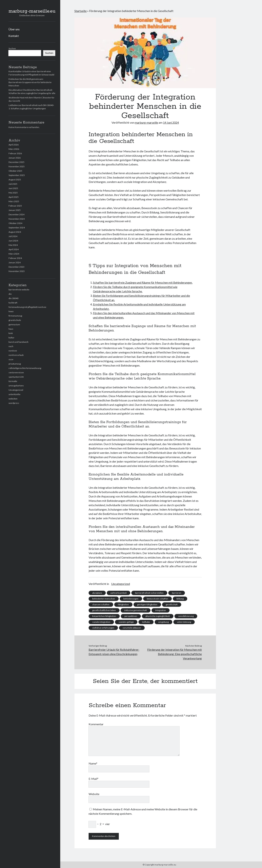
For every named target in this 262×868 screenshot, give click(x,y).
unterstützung (184, 622)
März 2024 (14, 254)
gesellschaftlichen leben (104, 610)
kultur (11, 338)
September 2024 (17, 228)
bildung (180, 599)
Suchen (12, 48)
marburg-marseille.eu (32, 11)
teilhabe (146, 622)
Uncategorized (16, 390)
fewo (11, 311)
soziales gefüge (126, 622)
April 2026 (14, 145)
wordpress (14, 403)
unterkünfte (14, 394)
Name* (93, 763)
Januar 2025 (15, 210)
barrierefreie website (19, 290)
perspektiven (131, 616)
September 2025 (17, 175)
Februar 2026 (15, 153)
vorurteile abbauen (132, 628)
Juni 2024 (13, 241)
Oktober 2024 (15, 223)
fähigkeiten (123, 604)
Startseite (81, 11)
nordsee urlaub (16, 355)
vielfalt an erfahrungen (103, 628)
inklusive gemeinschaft (136, 610)
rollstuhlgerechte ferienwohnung (25, 368)
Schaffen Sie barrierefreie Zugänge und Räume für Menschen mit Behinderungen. (143, 282)
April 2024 (14, 249)
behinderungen (131, 599)
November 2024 (17, 219)
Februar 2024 (15, 258)
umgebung (163, 622)
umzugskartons (16, 386)
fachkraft (13, 303)
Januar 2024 (15, 262)
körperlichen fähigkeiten (104, 616)
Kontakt (14, 36)
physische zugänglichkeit (158, 616)
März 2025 (14, 201)
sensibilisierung (186, 616)
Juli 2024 (13, 236)
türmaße (13, 381)
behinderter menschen (104, 599)
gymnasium (14, 324)
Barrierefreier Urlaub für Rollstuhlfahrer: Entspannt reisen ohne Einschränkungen (114, 652)
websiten (13, 399)
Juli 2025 (13, 184)
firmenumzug (15, 316)
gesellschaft (172, 604)
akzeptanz (97, 593)
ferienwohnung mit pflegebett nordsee (27, 307)
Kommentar (96, 724)
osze (11, 359)
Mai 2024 (13, 245)
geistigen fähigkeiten (147, 604)
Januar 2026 (15, 158)
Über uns (14, 29)
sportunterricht (16, 377)
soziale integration (101, 622)
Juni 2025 (13, 188)
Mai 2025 (13, 193)
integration (161, 610)
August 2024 (15, 232)
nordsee (13, 351)
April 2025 (14, 197)
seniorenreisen (16, 372)
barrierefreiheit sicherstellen (149, 593)
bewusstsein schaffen (157, 599)
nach (11, 346)
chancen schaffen (101, 604)
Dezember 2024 (16, 214)
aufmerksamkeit (119, 593)
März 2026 (14, 149)
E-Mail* (94, 779)
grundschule (15, 320)
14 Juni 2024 (171, 122)
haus (11, 329)
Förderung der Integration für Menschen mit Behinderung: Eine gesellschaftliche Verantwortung (174, 654)
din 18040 (13, 298)
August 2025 (15, 180)
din (10, 294)
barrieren (177, 593)
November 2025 (17, 166)
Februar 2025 (15, 206)
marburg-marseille (146, 122)
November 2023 (17, 271)
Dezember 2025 (16, 162)
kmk (11, 333)
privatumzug (15, 364)
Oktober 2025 (15, 171)
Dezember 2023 (16, 267)
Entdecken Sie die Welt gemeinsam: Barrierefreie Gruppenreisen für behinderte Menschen (30, 82)
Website (94, 794)
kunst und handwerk (18, 342)
